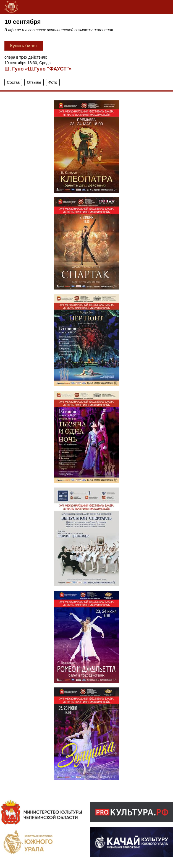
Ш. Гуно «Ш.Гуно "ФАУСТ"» (38, 69)
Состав (13, 82)
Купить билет (23, 46)
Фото (53, 82)
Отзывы (34, 82)
